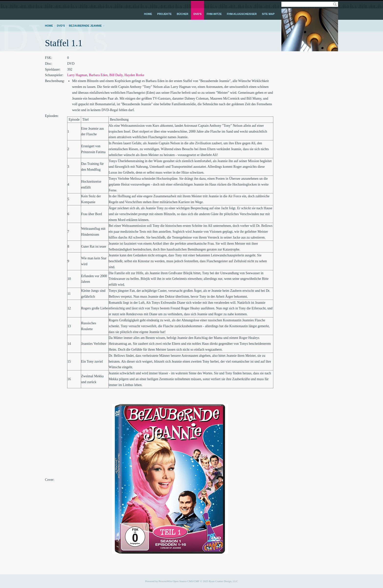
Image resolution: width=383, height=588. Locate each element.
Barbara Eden (98, 75)
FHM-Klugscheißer (242, 14)
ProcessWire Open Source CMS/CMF (179, 581)
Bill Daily (116, 75)
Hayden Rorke (134, 75)
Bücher (183, 14)
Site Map (268, 14)
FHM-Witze (214, 14)
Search (335, 4)
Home (148, 14)
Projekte (165, 14)
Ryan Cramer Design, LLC (223, 581)
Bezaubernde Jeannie (85, 26)
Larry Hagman (77, 75)
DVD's (197, 14)
